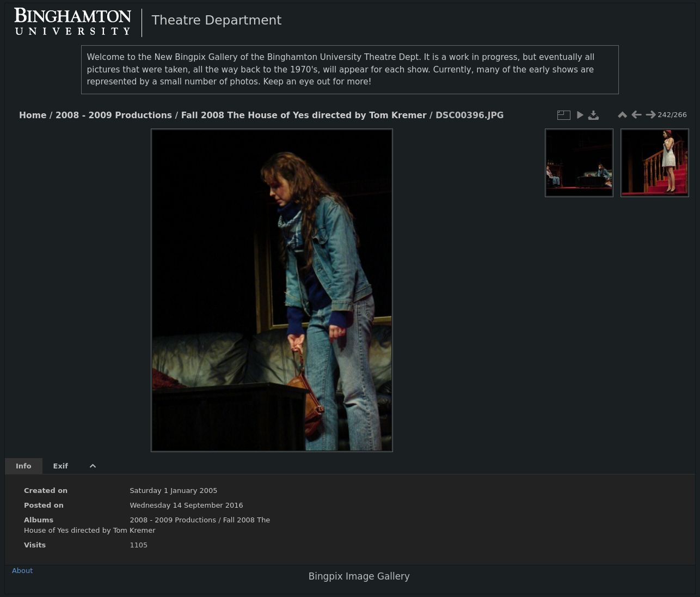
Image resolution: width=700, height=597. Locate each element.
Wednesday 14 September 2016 (186, 505)
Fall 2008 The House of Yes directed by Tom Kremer (304, 115)
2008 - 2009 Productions (114, 115)
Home (33, 115)
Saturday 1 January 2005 (173, 491)
